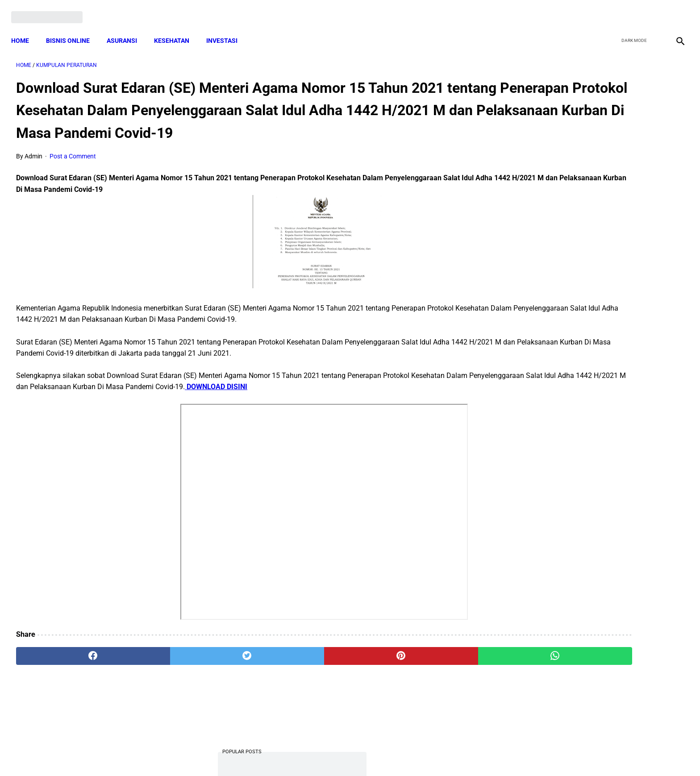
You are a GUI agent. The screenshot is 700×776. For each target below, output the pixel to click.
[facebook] (611, 10)
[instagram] (674, 10)
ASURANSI (127, 29)
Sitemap (380, 753)
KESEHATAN (177, 29)
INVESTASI (227, 29)
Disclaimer (345, 753)
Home (25, 29)
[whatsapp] (410, 672)
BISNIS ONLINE (73, 29)
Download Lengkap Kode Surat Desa (582, 555)
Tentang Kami (467, 753)
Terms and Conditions (244, 753)
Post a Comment (73, 172)
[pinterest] (298, 672)
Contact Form (419, 753)
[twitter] (632, 10)
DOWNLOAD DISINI (397, 403)
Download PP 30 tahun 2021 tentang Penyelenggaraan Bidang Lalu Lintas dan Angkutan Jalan (590, 243)
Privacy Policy (303, 753)
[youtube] (653, 10)
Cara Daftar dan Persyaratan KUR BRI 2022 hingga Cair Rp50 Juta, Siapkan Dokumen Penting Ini (584, 500)
